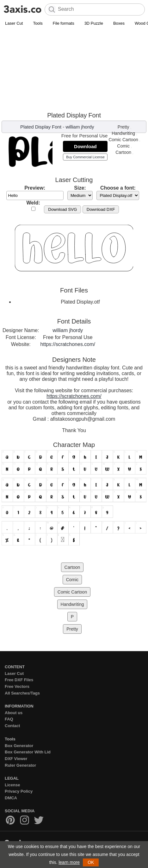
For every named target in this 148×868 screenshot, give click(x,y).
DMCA (11, 798)
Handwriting (123, 133)
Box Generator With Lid (28, 752)
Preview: (35, 188)
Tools (38, 23)
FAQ (9, 719)
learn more (69, 862)
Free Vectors (17, 686)
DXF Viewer (16, 759)
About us (14, 713)
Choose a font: (118, 188)
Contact (12, 726)
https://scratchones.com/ (68, 344)
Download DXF (101, 209)
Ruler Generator (20, 765)
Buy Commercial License (85, 157)
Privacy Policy (19, 791)
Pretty (123, 127)
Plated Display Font (41, 127)
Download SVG (62, 209)
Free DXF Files (19, 680)
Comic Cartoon (123, 140)
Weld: (33, 203)
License (12, 785)
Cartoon (123, 152)
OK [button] (91, 862)
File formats (64, 23)
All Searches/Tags (22, 693)
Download (85, 146)
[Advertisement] (74, 70)
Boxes (119, 23)
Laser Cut (14, 23)
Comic (123, 146)
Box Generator (19, 746)
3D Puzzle (94, 23)
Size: (80, 188)
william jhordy (80, 127)
